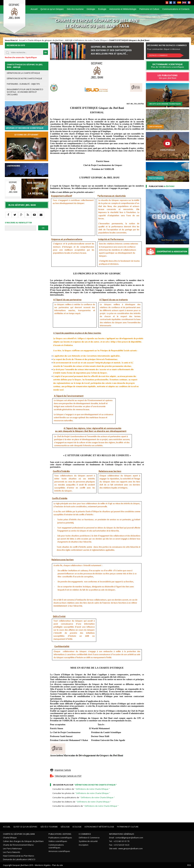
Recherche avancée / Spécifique (21, 57)
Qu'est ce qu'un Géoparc (52, 9)
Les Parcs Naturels (12, 852)
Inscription (84, 845)
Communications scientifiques (56, 846)
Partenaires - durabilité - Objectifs (23, 84)
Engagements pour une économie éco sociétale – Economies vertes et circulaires (25, 92)
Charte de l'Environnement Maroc (18, 845)
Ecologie (102, 9)
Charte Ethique (10, 838)
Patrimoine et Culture (149, 9)
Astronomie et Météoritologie (123, 9)
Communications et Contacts (176, 9)
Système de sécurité (88, 841)
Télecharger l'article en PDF (68, 776)
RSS (189, 865)
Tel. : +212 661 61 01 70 (119, 841)
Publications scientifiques (60, 838)
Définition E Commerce (89, 838)
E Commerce (85, 834)
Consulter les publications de (84, 797)
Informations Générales (122, 834)
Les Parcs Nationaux (12, 848)
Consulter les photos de (81, 793)
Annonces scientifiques (59, 851)
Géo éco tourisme (75, 9)
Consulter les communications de (85, 806)
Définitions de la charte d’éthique (23, 73)
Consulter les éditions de (82, 802)
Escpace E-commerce (158, 55)
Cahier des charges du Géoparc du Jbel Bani (23, 841)
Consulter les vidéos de (81, 789)
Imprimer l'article (63, 770)
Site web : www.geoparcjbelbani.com (126, 848)
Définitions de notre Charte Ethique (91, 40)
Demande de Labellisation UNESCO (19, 859)
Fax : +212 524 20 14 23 (119, 845)
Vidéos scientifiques (58, 841)
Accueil (34, 9)
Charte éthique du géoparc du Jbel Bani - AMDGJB (50, 40)
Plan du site (58, 865)
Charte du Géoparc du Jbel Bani (19, 834)
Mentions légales (43, 865)
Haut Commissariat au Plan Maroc (19, 856)
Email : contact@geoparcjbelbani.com (126, 838)
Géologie (91, 9)
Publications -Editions (60, 834)
